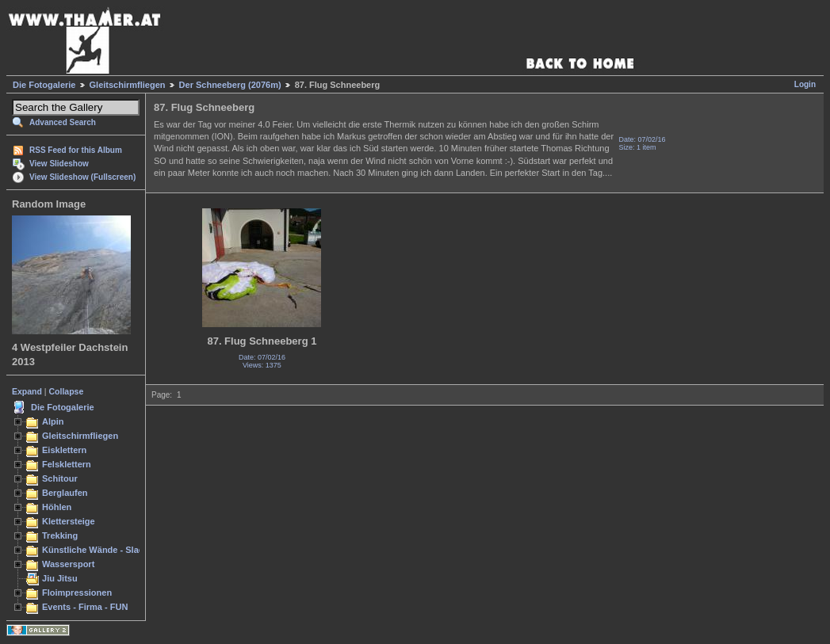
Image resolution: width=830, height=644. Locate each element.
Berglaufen (65, 493)
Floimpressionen (77, 593)
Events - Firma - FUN (85, 607)
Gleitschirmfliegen (128, 85)
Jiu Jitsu (60, 578)
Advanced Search (63, 122)
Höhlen (57, 507)
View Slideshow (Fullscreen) (82, 177)
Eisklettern (64, 450)
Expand (27, 391)
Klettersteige (69, 521)
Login (805, 84)
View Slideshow (59, 164)
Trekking (60, 535)
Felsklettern (67, 464)
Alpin (53, 421)
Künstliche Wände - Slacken (100, 550)
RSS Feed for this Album (76, 150)
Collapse (67, 391)
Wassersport (68, 564)
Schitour (60, 478)
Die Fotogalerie (44, 85)
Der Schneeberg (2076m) (230, 85)
